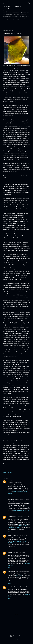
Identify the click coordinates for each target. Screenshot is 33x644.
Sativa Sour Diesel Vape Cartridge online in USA (17, 542)
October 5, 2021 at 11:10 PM (21, 587)
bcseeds (10, 552)
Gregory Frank (12, 571)
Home (5, 23)
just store (19, 575)
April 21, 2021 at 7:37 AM (21, 535)
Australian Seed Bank (13, 481)
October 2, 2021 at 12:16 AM (23, 571)
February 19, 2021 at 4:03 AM (16, 482)
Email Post (9, 472)
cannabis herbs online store (21, 510)
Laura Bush (11, 587)
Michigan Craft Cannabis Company (18, 526)
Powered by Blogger (16, 636)
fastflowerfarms (12, 517)
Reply (10, 496)
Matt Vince (21, 639)
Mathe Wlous (11, 535)
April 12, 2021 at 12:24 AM (23, 517)
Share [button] (4, 472)
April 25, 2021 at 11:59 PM (19, 552)
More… (10, 23)
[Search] (29, 3)
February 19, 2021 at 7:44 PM (22, 499)
